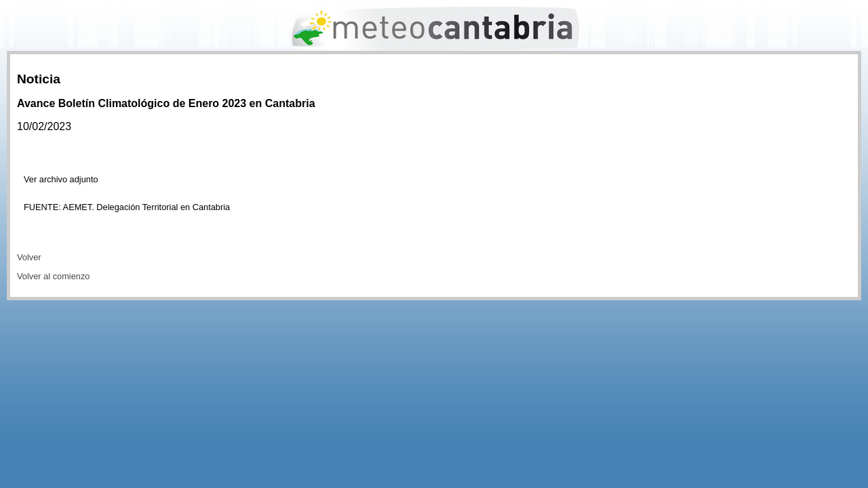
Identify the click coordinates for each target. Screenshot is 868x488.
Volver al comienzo (53, 276)
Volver (29, 257)
